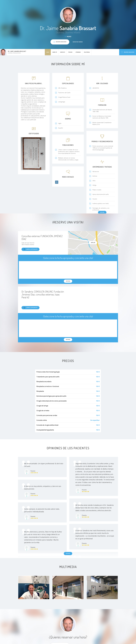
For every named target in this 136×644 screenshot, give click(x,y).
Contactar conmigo (78, 42)
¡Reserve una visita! (128, 52)
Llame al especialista (30, 249)
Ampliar (93, 243)
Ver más (102, 212)
